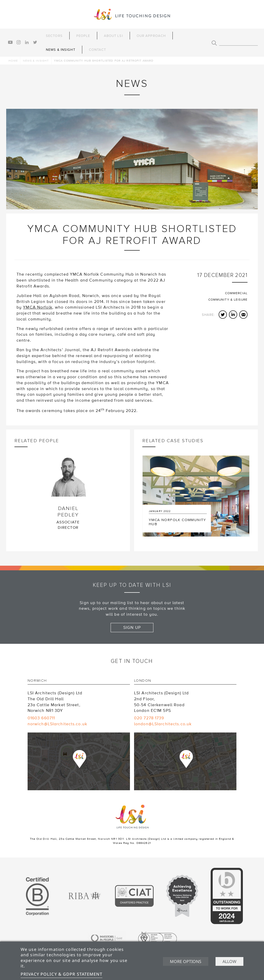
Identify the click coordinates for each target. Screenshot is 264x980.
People (83, 36)
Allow (229, 961)
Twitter (223, 315)
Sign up (132, 628)
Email (243, 315)
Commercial (236, 293)
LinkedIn (233, 315)
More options (186, 961)
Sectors (54, 36)
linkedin (27, 42)
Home (13, 61)
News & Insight (61, 50)
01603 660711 (41, 718)
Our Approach (151, 36)
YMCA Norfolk (38, 307)
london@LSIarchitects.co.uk (163, 724)
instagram (19, 42)
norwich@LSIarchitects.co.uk (57, 724)
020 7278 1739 (149, 718)
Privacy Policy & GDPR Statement (61, 974)
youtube (10, 42)
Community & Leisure (228, 300)
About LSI (113, 36)
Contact (98, 50)
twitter (35, 42)
